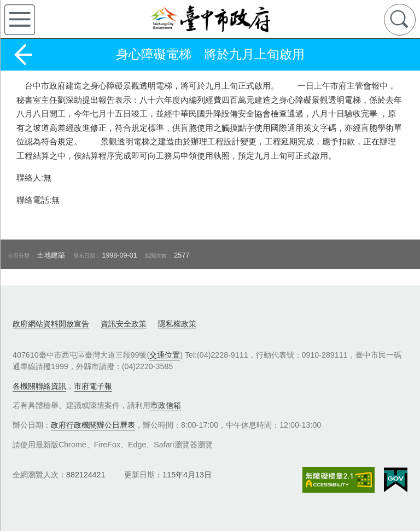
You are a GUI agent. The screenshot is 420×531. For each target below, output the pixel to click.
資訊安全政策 (124, 324)
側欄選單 (20, 20)
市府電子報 (93, 386)
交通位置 (165, 355)
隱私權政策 (177, 324)
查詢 (400, 20)
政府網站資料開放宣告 (51, 324)
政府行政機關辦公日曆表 (93, 425)
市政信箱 (166, 405)
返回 (23, 55)
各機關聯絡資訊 (39, 386)
